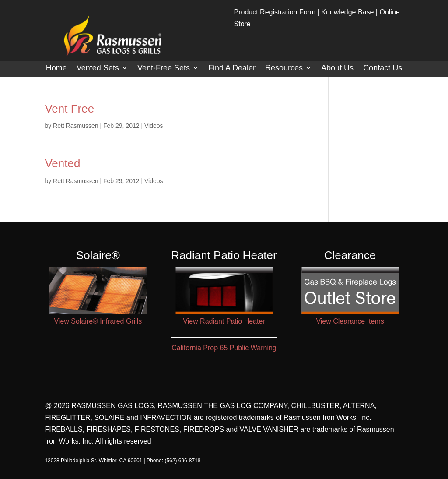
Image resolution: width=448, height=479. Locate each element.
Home (56, 69)
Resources (284, 69)
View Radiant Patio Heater (224, 321)
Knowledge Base (347, 12)
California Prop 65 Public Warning (224, 348)
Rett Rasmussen (75, 126)
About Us (337, 69)
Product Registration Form (275, 12)
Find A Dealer (232, 69)
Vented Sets (98, 69)
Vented (62, 163)
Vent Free (69, 109)
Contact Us (383, 69)
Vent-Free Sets (164, 69)
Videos (154, 126)
